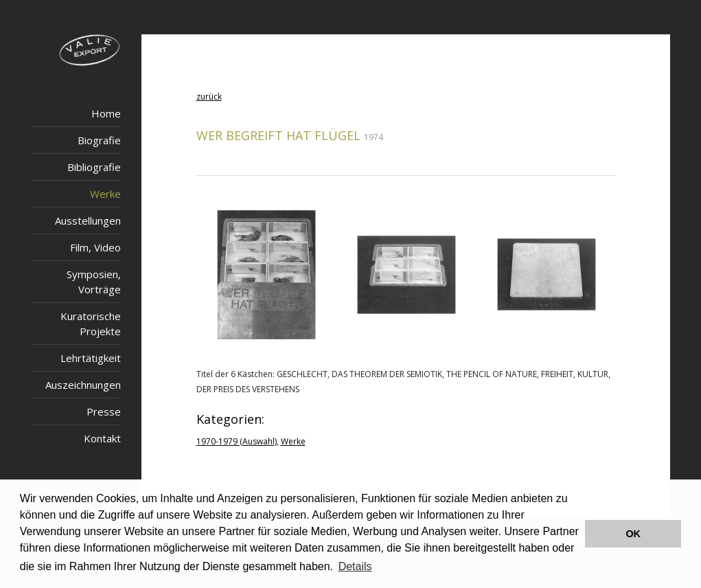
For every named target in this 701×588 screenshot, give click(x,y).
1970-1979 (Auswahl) (237, 441)
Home (106, 113)
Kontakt (102, 438)
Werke (105, 194)
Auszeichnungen (83, 385)
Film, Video (95, 247)
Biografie (99, 140)
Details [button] (355, 566)
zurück (209, 97)
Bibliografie (94, 167)
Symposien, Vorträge (94, 282)
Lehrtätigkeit (91, 358)
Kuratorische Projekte (91, 324)
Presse (104, 411)
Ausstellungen (88, 220)
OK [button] (633, 534)
